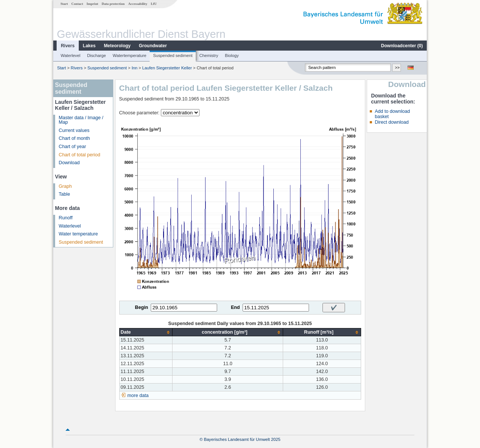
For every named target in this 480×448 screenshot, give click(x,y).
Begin (142, 307)
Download (69, 163)
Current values (74, 130)
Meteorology (117, 46)
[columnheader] (146, 332)
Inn (135, 68)
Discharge (96, 55)
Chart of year (73, 147)
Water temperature (79, 234)
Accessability (138, 4)
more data (138, 396)
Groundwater (153, 46)
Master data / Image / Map (81, 120)
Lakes (89, 46)
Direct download (391, 122)
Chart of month (74, 138)
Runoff (66, 218)
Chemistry (208, 55)
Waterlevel (70, 55)
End (235, 307)
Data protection (113, 4)
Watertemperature (130, 55)
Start (64, 4)
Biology (232, 55)
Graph (65, 186)
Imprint (92, 4)
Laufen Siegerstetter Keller (167, 68)
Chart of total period (80, 155)
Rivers (68, 46)
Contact (77, 4)
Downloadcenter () (402, 46)
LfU (154, 4)
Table (64, 194)
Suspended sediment (173, 55)
